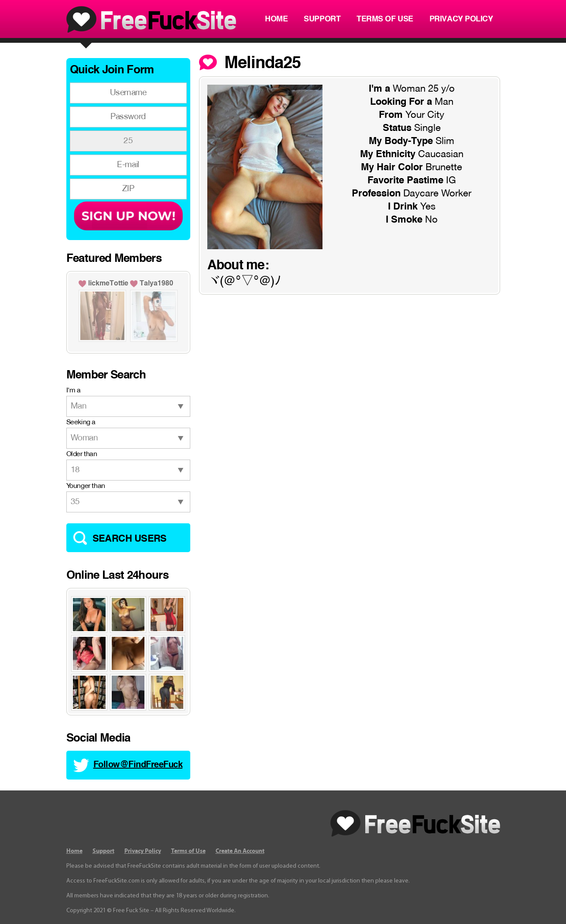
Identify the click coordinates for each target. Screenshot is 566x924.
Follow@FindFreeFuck (138, 765)
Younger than (86, 486)
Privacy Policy (461, 19)
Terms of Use (385, 19)
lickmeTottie (108, 284)
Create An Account (240, 851)
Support (322, 19)
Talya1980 (156, 284)
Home (276, 19)
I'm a (74, 391)
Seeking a (81, 422)
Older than (82, 454)
